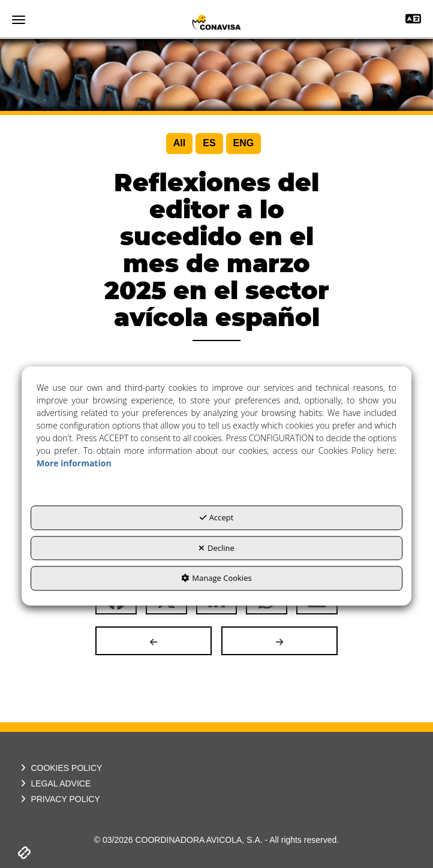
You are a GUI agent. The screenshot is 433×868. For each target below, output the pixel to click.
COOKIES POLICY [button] (60, 768)
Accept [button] (217, 518)
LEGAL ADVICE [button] (54, 783)
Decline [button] (217, 548)
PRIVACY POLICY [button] (59, 799)
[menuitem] (179, 144)
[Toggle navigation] (413, 20)
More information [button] (74, 464)
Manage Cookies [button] (216, 578)
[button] (217, 22)
